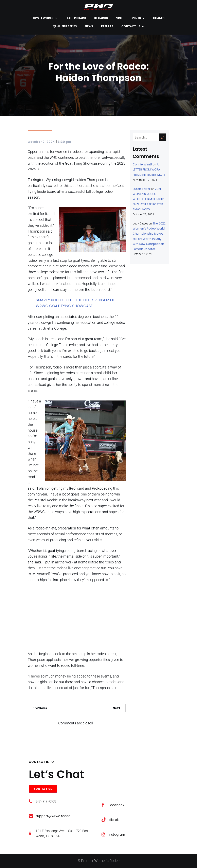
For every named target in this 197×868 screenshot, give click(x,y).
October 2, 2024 (41, 142)
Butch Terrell (142, 189)
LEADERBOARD (76, 18)
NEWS (89, 26)
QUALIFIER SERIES (65, 26)
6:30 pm (65, 142)
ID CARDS (101, 18)
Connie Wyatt (142, 165)
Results (107, 26)
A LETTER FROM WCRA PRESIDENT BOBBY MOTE (149, 170)
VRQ (119, 18)
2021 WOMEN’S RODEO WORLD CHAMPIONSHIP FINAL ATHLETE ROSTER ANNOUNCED (148, 199)
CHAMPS (159, 18)
